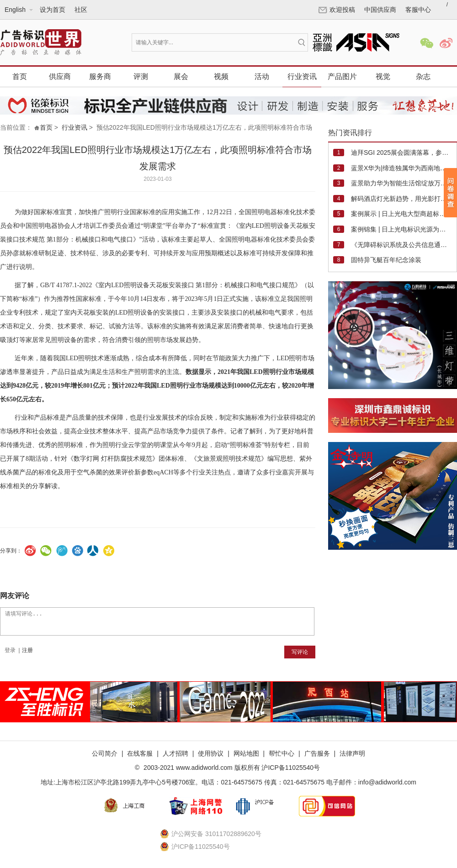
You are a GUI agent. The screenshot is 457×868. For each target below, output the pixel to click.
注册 (27, 650)
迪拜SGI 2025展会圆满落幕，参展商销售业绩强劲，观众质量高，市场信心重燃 (401, 153)
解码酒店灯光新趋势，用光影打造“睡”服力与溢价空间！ (401, 199)
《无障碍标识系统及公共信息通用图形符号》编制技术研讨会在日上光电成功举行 (401, 245)
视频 (221, 76)
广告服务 (317, 753)
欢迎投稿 (337, 10)
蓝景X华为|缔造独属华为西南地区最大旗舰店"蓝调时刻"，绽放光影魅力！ (401, 168)
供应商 (60, 76)
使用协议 (211, 753)
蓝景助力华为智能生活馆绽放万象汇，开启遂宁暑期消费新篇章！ (401, 183)
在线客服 (140, 753)
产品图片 (342, 76)
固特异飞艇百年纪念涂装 (386, 260)
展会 (181, 76)
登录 (10, 650)
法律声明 (352, 753)
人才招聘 (175, 753)
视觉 (383, 76)
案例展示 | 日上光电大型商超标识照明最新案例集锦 (401, 214)
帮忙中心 (282, 753)
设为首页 (53, 10)
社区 (81, 10)
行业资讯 (302, 76)
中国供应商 (380, 10)
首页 (20, 76)
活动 (262, 76)
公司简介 (105, 753)
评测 (141, 76)
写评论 (300, 652)
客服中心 (418, 10)
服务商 (100, 76)
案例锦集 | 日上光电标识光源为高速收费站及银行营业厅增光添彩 (401, 229)
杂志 (423, 76)
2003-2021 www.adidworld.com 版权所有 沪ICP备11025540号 (231, 768)
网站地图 (246, 753)
